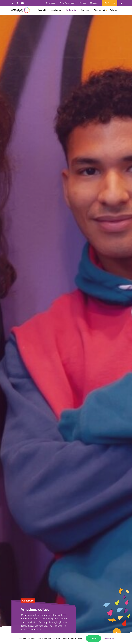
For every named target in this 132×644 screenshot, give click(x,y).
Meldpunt (94, 3)
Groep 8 (42, 10)
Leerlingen (56, 10)
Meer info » (109, 639)
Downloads (51, 3)
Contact (83, 3)
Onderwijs (71, 10)
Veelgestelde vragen (67, 3)
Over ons (85, 10)
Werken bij (100, 10)
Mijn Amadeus (110, 3)
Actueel (114, 10)
